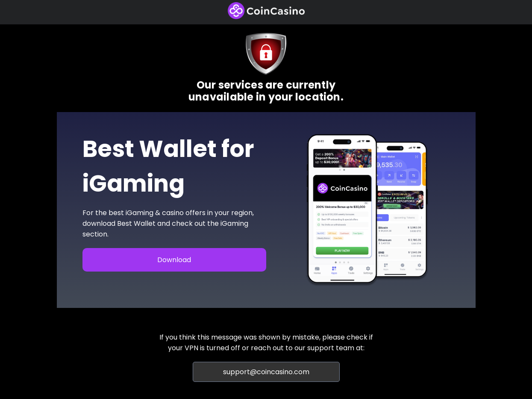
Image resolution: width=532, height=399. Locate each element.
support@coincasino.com (266, 372)
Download (174, 260)
